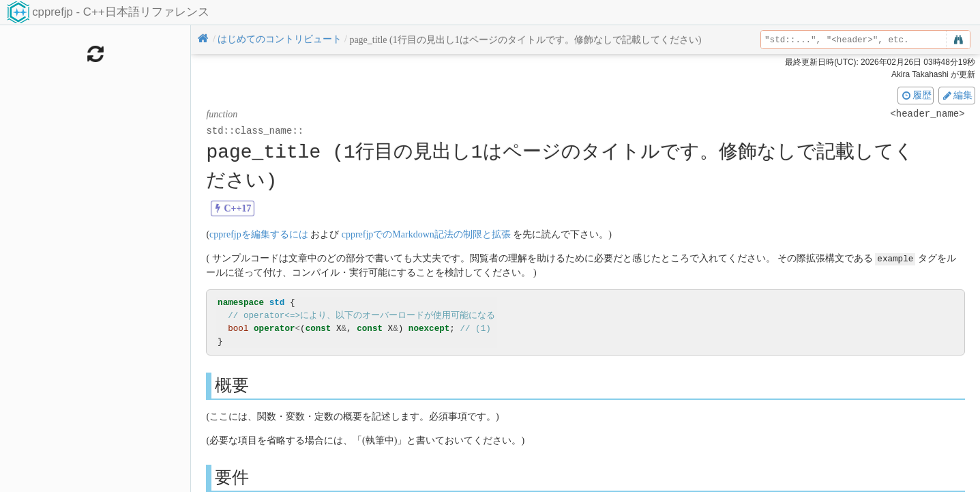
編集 (957, 95)
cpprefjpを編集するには (259, 234)
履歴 (916, 95)
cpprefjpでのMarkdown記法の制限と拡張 (426, 234)
